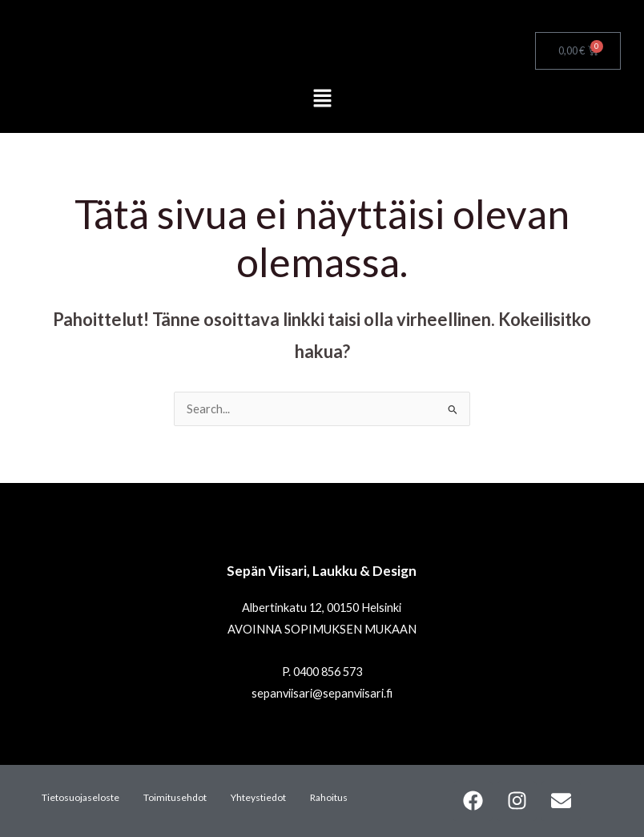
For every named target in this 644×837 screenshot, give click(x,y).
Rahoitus (329, 797)
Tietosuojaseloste (80, 797)
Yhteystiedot (258, 797)
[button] (322, 100)
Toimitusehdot (175, 797)
